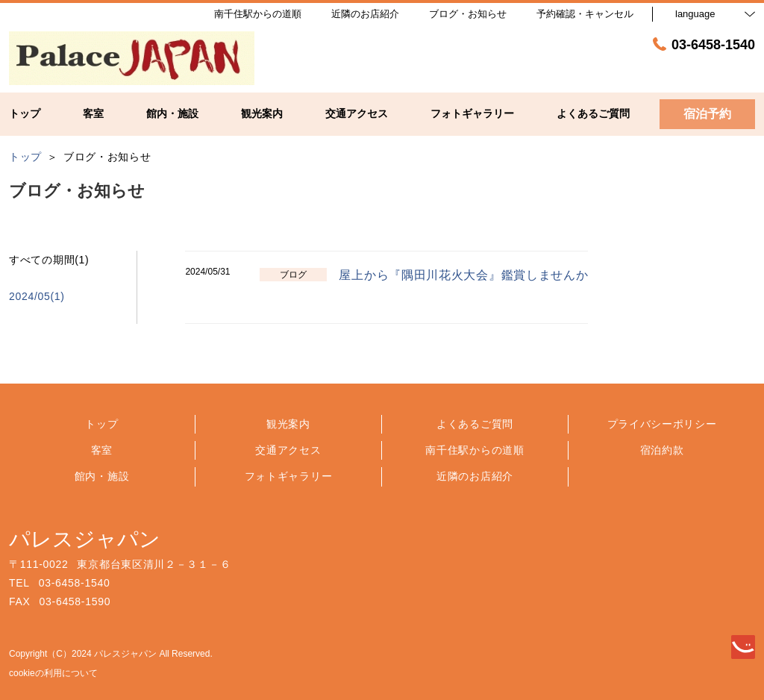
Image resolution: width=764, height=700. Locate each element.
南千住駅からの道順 (475, 450)
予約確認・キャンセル (585, 14)
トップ (101, 424)
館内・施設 (102, 476)
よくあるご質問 (475, 424)
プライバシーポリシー (662, 424)
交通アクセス (288, 450)
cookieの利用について (53, 673)
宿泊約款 (662, 450)
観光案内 (288, 424)
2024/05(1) (37, 296)
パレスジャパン (85, 539)
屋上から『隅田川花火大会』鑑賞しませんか (463, 275)
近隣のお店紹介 (475, 476)
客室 (102, 450)
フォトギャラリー (289, 476)
